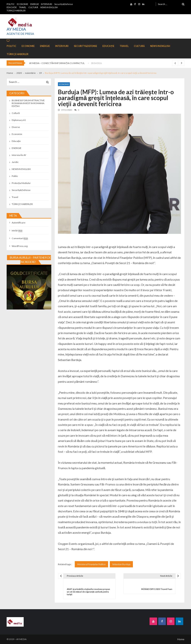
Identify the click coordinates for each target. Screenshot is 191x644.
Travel (15, 197)
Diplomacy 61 (19, 120)
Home (181, 639)
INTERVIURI (46, 4)
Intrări (17, 231)
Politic (15, 176)
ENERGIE (35, 4)
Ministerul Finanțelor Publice (91, 564)
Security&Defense (64, 4)
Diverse (16, 127)
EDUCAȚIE (12, 7)
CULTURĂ (33, 7)
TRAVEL (23, 7)
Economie (64, 84)
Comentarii (20, 238)
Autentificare (19, 223)
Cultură (16, 113)
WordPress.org (20, 246)
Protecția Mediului (21, 183)
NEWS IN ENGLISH (49, 7)
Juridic (15, 162)
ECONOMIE (22, 4)
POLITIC (11, 4)
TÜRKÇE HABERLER (16, 10)
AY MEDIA (16, 29)
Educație (16, 141)
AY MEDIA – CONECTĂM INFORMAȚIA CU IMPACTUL (57, 63)
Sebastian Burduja (121, 564)
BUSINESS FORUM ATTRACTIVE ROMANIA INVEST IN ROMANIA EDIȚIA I (28, 103)
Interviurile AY (19, 155)
